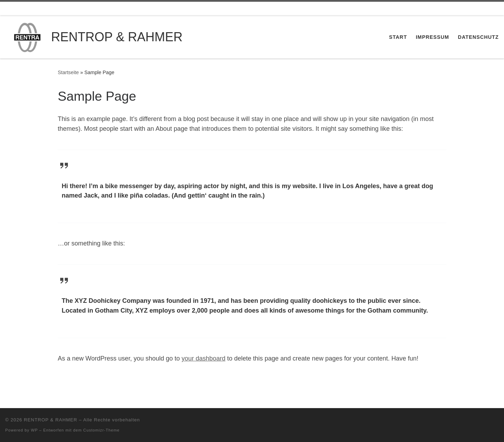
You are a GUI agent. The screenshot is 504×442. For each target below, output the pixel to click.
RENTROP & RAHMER (51, 420)
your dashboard (204, 358)
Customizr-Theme (101, 430)
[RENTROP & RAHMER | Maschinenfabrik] (27, 36)
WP (34, 430)
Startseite (68, 72)
